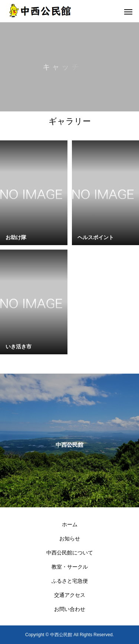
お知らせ (70, 539)
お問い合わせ (70, 609)
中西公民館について (70, 553)
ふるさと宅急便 (70, 581)
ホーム (70, 524)
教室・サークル (70, 567)
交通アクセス (70, 595)
